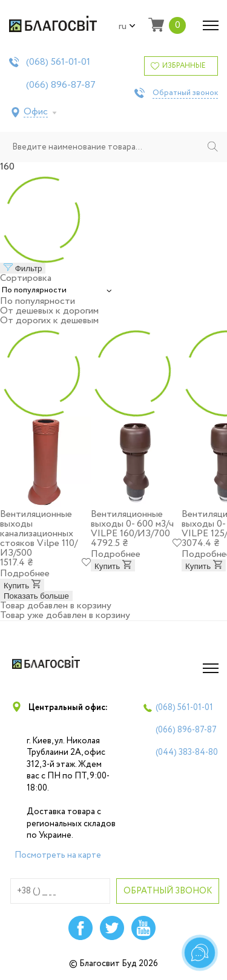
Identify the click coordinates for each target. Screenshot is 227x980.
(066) (61, 85)
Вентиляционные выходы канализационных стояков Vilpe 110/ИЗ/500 (39, 534)
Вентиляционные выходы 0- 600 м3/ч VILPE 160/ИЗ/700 (132, 524)
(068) (58, 62)
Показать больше (36, 596)
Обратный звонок (185, 93)
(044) (187, 752)
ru (127, 27)
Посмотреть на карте (58, 855)
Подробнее (25, 574)
